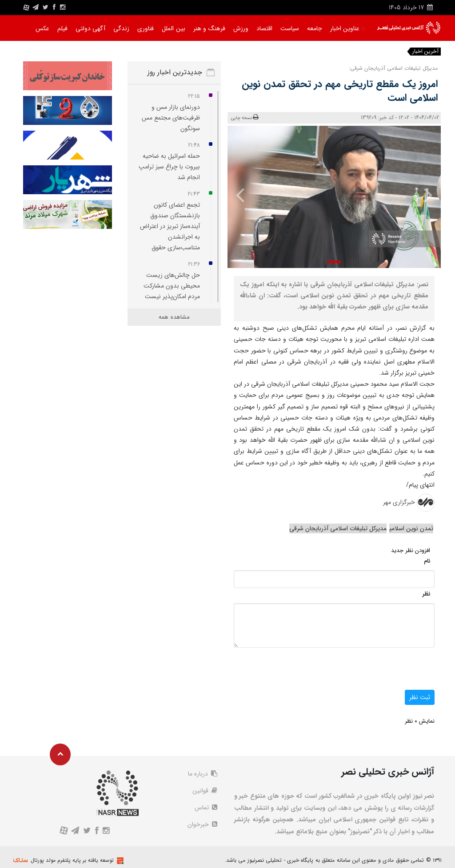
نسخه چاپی (245, 118)
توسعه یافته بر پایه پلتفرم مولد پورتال (72, 860)
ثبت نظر (420, 697)
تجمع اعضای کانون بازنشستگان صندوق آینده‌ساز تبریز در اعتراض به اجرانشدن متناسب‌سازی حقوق (170, 226)
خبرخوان (202, 824)
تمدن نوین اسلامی (411, 528)
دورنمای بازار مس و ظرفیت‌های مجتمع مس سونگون (171, 118)
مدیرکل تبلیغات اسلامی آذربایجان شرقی (338, 528)
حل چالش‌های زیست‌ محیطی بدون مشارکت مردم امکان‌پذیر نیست (172, 286)
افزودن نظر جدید (411, 550)
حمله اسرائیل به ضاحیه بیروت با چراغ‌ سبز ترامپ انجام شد (169, 167)
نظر (426, 594)
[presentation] (424, 195)
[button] (334, 262)
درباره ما (203, 774)
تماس (206, 808)
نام (427, 561)
